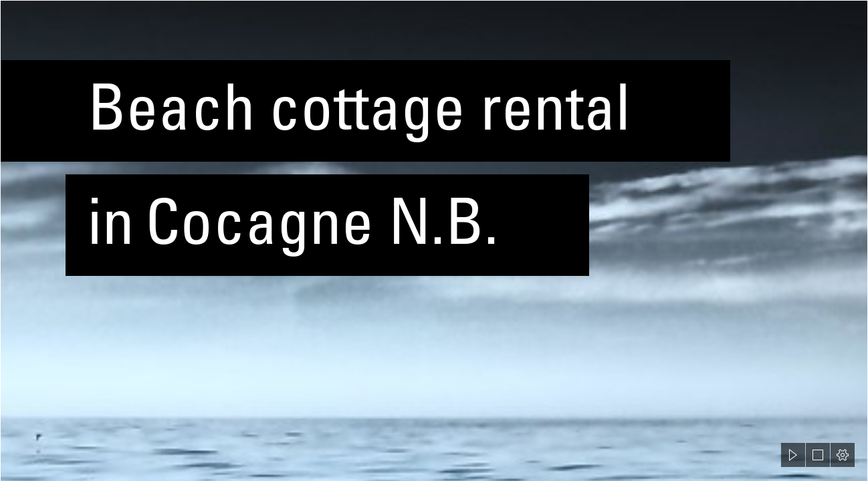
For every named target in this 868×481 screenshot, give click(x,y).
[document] (434, 240)
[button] (793, 455)
